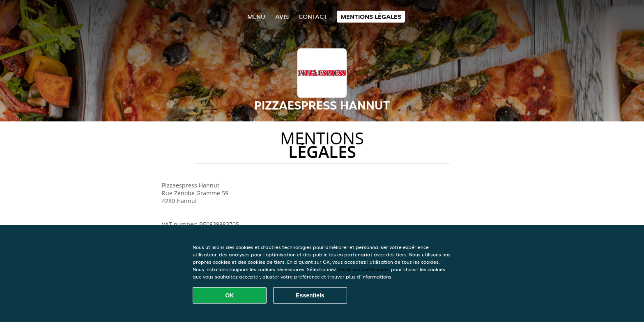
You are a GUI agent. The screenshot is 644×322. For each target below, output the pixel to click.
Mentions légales (371, 17)
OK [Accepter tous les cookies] (230, 295)
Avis (282, 17)
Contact (313, 17)
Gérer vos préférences (364, 269)
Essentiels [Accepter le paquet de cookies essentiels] (310, 295)
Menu (256, 17)
